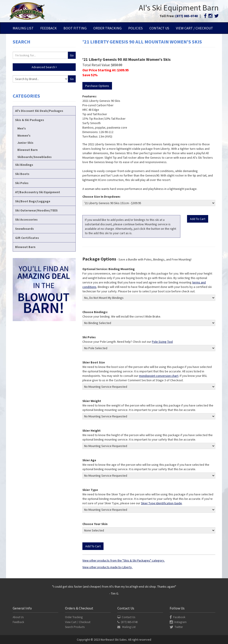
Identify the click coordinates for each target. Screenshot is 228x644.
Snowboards (24, 229)
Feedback (49, 28)
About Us (18, 617)
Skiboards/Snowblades (35, 157)
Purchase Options (97, 86)
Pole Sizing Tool (162, 342)
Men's (22, 128)
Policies (135, 28)
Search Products (75, 627)
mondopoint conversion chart (159, 376)
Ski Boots (22, 174)
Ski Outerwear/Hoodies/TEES (36, 210)
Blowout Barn (27, 150)
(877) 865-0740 (186, 16)
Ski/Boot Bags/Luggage (33, 201)
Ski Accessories (26, 219)
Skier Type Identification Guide (161, 503)
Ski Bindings (24, 165)
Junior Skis (25, 143)
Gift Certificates (27, 238)
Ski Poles (22, 183)
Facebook (177, 617)
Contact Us (159, 28)
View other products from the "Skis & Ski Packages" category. (124, 560)
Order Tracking (107, 28)
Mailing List (23, 28)
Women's (24, 135)
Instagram (178, 622)
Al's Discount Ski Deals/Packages (39, 111)
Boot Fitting (75, 28)
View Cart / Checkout (194, 28)
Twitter (176, 627)
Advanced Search (44, 67)
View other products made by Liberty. (107, 567)
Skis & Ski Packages (30, 120)
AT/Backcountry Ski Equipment (38, 192)
